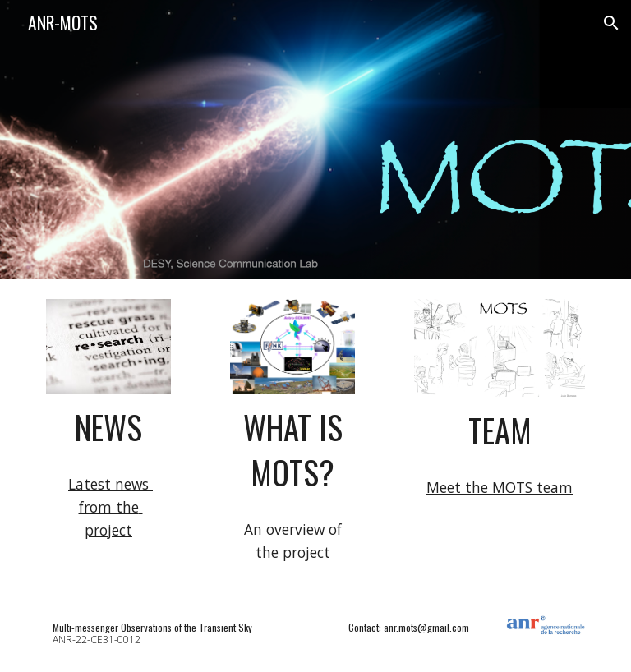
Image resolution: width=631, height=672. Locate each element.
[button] (611, 23)
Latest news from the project (111, 506)
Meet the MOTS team (500, 487)
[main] (108, 428)
